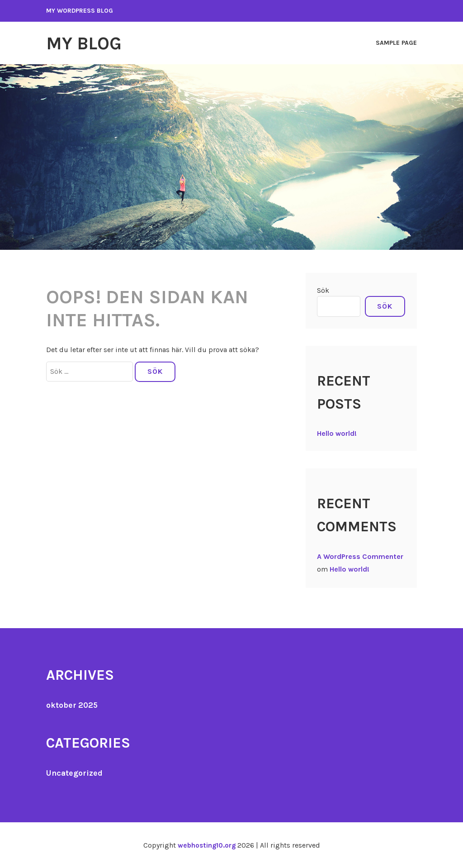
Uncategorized (75, 773)
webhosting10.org (206, 845)
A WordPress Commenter (360, 556)
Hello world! (337, 433)
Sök (323, 290)
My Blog (86, 43)
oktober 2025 (73, 705)
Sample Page (396, 43)
